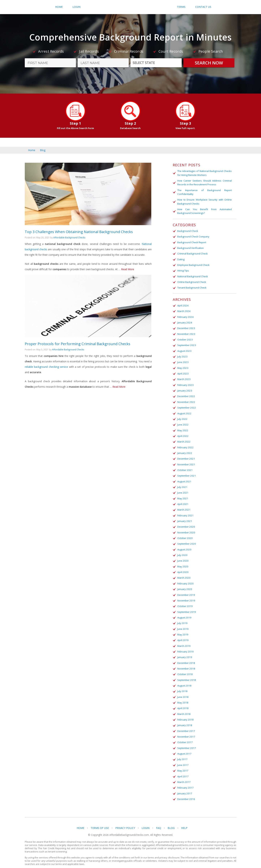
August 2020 (184, 545)
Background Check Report (192, 242)
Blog (43, 150)
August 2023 (184, 349)
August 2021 (184, 478)
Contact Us (203, 7)
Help (184, 821)
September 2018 (186, 675)
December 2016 (186, 792)
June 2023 (183, 360)
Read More (128, 272)
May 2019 (182, 630)
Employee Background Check (193, 264)
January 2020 (184, 585)
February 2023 (185, 383)
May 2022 (182, 428)
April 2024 (183, 304)
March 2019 (184, 641)
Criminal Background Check (192, 253)
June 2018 (183, 691)
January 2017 (184, 787)
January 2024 (184, 321)
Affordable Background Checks (69, 240)
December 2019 (186, 590)
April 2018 (183, 703)
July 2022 (182, 416)
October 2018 (185, 669)
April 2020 (183, 568)
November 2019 (186, 596)
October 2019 (185, 602)
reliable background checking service (46, 372)
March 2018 (184, 708)
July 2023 (182, 355)
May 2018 (182, 697)
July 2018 (182, 686)
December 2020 (186, 523)
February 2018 (185, 714)
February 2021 (185, 512)
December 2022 (186, 394)
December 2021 (186, 456)
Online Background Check (191, 281)
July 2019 (182, 618)
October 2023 (185, 338)
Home (59, 7)
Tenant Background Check (192, 286)
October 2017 (185, 736)
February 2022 (185, 444)
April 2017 (183, 770)
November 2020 (186, 529)
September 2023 (186, 344)
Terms (181, 7)
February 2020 (185, 579)
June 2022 (183, 422)
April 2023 (183, 372)
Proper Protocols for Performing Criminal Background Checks (78, 349)
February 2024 (185, 315)
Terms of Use (100, 821)
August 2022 (184, 411)
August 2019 (184, 613)
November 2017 (186, 731)
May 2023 (182, 366)
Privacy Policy (125, 821)
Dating (181, 258)
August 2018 (184, 680)
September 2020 (186, 540)
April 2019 (183, 635)
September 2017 (186, 742)
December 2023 (186, 327)
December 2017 (186, 725)
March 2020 (184, 574)
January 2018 (184, 719)
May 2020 (182, 562)
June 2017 (183, 759)
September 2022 (186, 405)
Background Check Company (193, 236)
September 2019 (186, 607)
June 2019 (183, 624)
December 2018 (186, 658)
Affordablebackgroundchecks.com (131, 7)
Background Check (188, 230)
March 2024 (184, 310)
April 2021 (183, 501)
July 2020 (182, 551)
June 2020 (183, 557)
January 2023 (184, 388)
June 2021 (183, 489)
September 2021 (186, 473)
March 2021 (184, 506)
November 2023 (186, 332)
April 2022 (183, 433)
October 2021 (185, 467)
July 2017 (182, 753)
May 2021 (182, 495)
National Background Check (192, 275)
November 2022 (186, 400)
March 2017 (184, 776)
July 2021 (182, 484)
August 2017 (184, 747)
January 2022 (184, 450)
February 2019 (185, 646)
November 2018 (186, 663)
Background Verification (190, 247)
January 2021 (184, 517)
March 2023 (184, 377)
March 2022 (184, 439)
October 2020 (185, 534)
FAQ (159, 821)
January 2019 (184, 652)
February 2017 (185, 781)
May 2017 (182, 764)
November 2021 (186, 461)
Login (76, 7)
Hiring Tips (183, 270)
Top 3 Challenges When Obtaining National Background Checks (79, 234)
